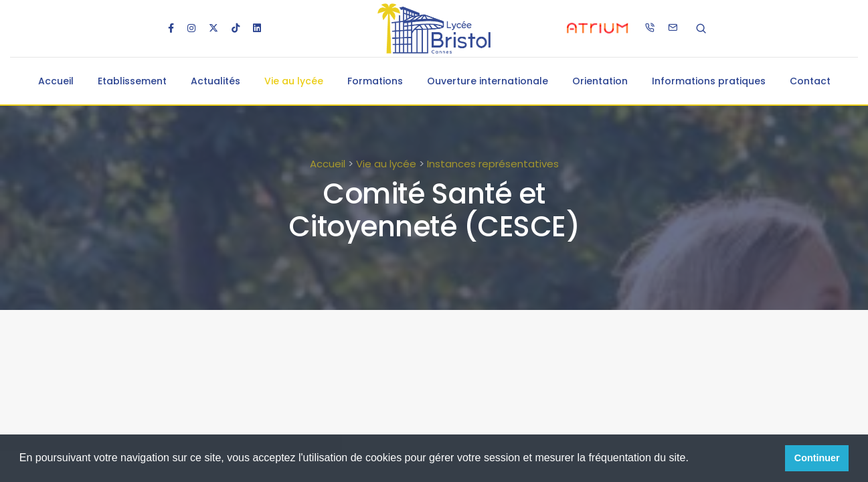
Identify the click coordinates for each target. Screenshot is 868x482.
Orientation (600, 81)
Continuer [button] (817, 458)
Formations (375, 81)
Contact (810, 81)
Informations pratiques (709, 81)
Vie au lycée (294, 81)
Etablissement (132, 81)
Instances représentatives (493, 164)
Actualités (215, 81)
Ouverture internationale (488, 81)
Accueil (56, 81)
